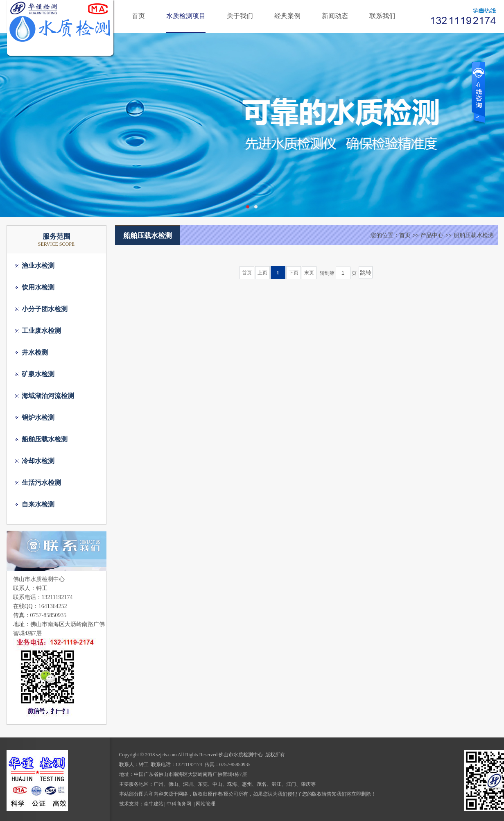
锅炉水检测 (38, 417)
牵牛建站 (154, 804)
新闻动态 (335, 16)
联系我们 (382, 16)
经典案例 (287, 16)
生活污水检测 (41, 483)
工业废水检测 (41, 331)
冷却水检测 (38, 461)
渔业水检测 (38, 266)
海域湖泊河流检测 (48, 396)
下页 (294, 273)
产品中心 (432, 235)
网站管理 (206, 804)
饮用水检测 (38, 287)
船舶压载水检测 (45, 439)
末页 (309, 273)
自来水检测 (38, 504)
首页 (138, 16)
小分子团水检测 (45, 309)
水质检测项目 (186, 16)
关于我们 (240, 16)
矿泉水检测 (38, 374)
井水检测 (35, 352)
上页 (262, 273)
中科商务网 (179, 804)
